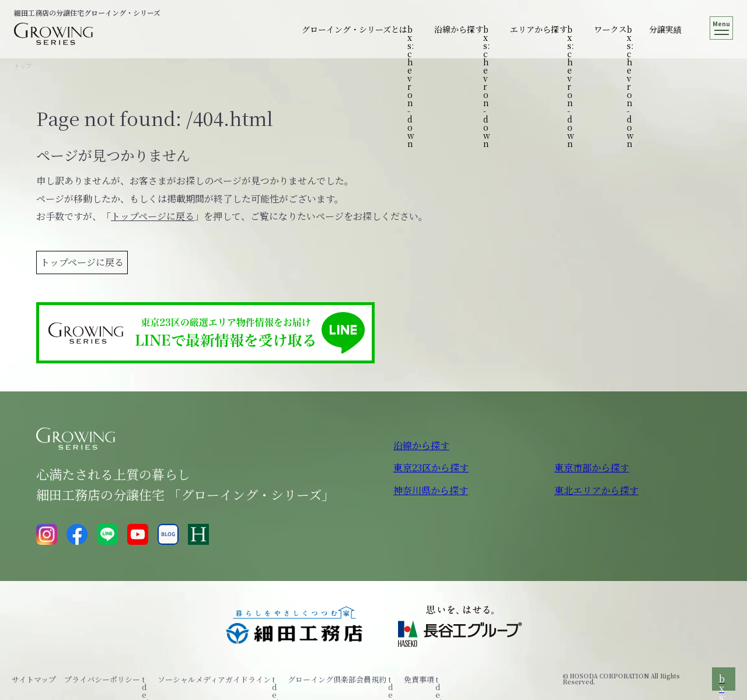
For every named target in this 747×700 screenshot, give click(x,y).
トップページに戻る (153, 216)
